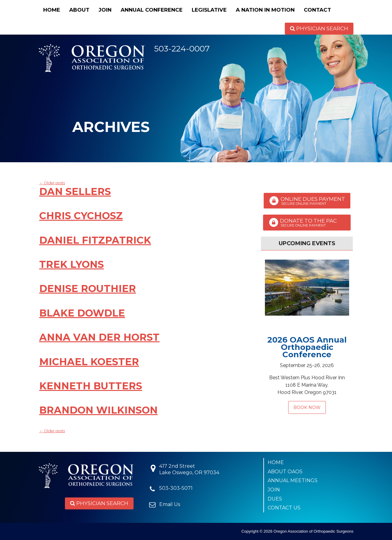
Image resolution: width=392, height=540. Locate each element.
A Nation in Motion (265, 10)
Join (105, 10)
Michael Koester (89, 362)
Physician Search (319, 28)
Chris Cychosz (81, 216)
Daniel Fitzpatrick (95, 240)
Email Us (170, 504)
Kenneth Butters (91, 386)
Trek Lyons (72, 264)
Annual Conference (152, 10)
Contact (317, 10)
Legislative (209, 10)
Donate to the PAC (307, 223)
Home (52, 10)
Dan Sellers (75, 191)
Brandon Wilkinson (98, 410)
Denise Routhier (88, 289)
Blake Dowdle (82, 313)
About (79, 10)
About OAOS (285, 472)
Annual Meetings (293, 480)
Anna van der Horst (99, 337)
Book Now (307, 407)
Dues (275, 499)
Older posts (52, 183)
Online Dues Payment (307, 201)
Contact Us (284, 508)
